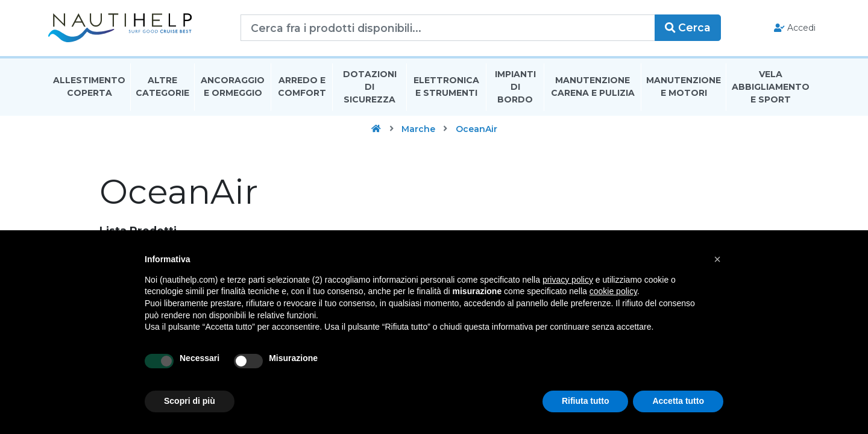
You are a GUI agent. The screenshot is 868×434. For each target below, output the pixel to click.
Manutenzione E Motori (684, 86)
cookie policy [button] (613, 291)
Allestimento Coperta (89, 86)
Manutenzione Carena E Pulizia (593, 86)
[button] (717, 259)
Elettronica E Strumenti (446, 86)
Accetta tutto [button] (678, 401)
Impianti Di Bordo (515, 87)
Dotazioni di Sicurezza (370, 87)
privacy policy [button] (568, 280)
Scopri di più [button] (190, 401)
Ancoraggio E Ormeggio (233, 86)
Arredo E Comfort (302, 86)
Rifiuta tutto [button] (586, 401)
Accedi (795, 28)
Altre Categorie (162, 86)
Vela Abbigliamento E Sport (771, 87)
